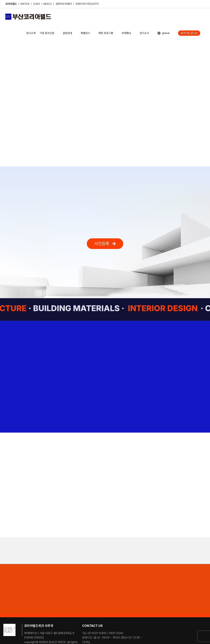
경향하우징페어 (64, 4)
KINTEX (25, 4)
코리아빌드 (11, 4)
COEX (37, 4)
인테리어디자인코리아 (87, 4)
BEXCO (48, 4)
